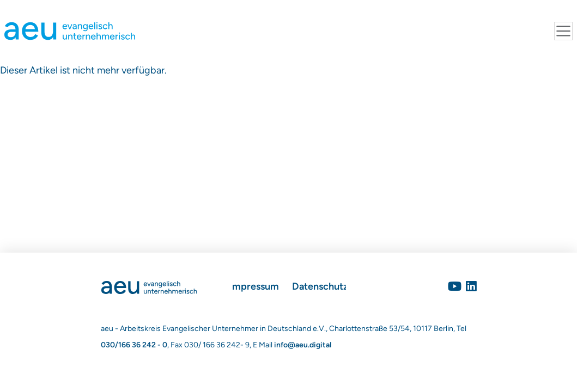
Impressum (254, 286)
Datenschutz (320, 286)
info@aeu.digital (303, 345)
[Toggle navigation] (563, 31)
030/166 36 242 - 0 (134, 345)
